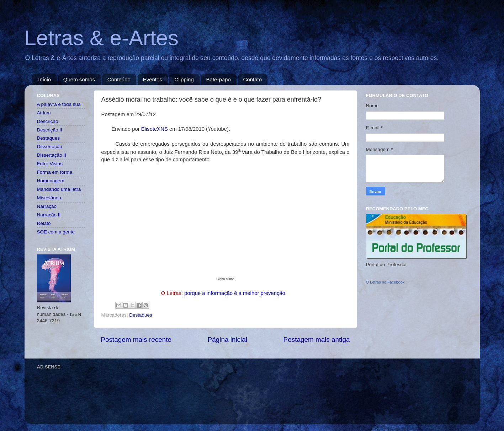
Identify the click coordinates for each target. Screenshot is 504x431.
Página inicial (227, 340)
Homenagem (51, 181)
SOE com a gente (56, 232)
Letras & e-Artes (102, 38)
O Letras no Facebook (385, 282)
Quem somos (79, 79)
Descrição (48, 121)
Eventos (153, 79)
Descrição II (50, 130)
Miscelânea (49, 198)
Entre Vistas (50, 164)
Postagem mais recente (136, 340)
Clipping (184, 79)
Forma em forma (55, 172)
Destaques (141, 315)
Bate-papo (219, 79)
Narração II (49, 215)
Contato (253, 79)
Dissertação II (52, 155)
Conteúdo (119, 79)
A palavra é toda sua (59, 104)
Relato (44, 223)
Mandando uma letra (59, 189)
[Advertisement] (166, 388)
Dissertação (50, 147)
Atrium (44, 113)
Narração (47, 206)
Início (44, 79)
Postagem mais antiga (317, 340)
